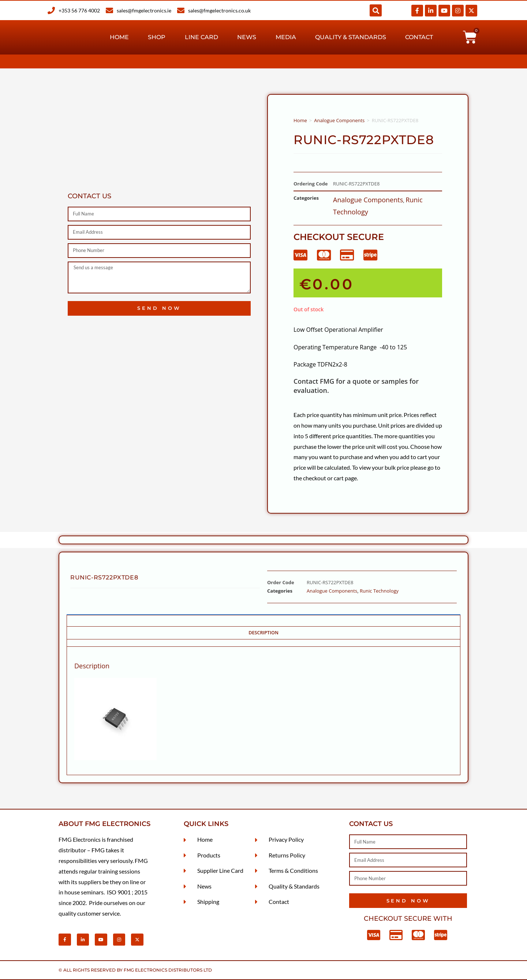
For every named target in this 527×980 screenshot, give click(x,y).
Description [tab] (263, 633)
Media (286, 37)
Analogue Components (339, 120)
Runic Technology (379, 591)
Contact (419, 37)
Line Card (201, 37)
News (247, 37)
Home (119, 37)
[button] (376, 10)
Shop (157, 37)
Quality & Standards (351, 37)
